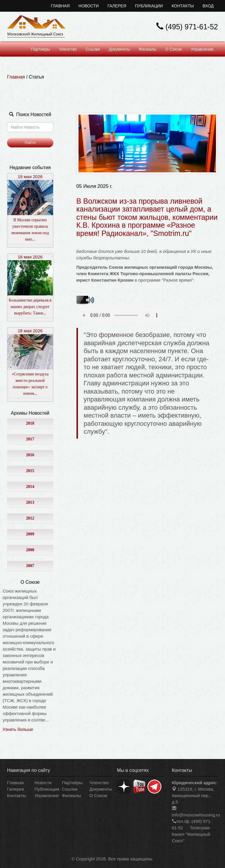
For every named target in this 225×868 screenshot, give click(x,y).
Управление (202, 49)
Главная (60, 6)
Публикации (149, 6)
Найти (30, 143)
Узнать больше (18, 729)
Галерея (117, 6)
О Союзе (174, 49)
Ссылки (93, 49)
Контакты (183, 6)
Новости (89, 6)
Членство (68, 49)
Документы (119, 49)
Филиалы (147, 49)
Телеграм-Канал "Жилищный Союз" (191, 834)
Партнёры (40, 49)
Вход (208, 6)
